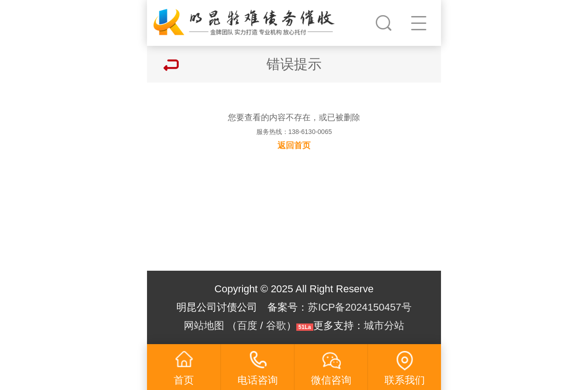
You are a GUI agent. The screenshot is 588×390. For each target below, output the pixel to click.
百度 (247, 326)
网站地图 (204, 326)
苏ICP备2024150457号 (359, 307)
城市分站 (384, 326)
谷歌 (276, 326)
